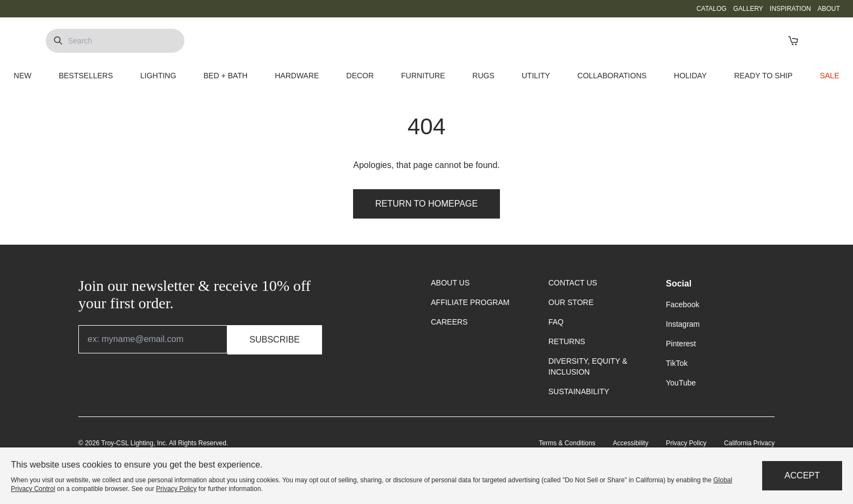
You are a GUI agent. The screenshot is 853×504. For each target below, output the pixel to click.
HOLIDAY (690, 76)
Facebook (682, 304)
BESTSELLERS (86, 76)
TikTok (677, 363)
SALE (830, 76)
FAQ (556, 322)
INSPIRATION (790, 9)
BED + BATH (225, 76)
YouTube (681, 383)
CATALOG (712, 9)
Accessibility (631, 443)
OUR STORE (571, 302)
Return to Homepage (426, 204)
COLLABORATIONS (612, 76)
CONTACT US (573, 283)
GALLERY (748, 9)
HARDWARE (297, 76)
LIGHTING (158, 76)
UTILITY (536, 76)
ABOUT (829, 9)
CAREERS (449, 322)
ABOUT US (450, 283)
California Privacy (749, 443)
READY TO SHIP (763, 76)
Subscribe (275, 340)
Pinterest (681, 344)
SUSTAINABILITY (579, 391)
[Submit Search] (58, 41)
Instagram (683, 324)
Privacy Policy (686, 443)
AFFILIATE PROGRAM (470, 302)
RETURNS (567, 341)
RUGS (483, 76)
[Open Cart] (793, 41)
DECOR (360, 76)
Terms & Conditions (567, 443)
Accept (802, 475)
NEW (23, 76)
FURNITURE (423, 76)
